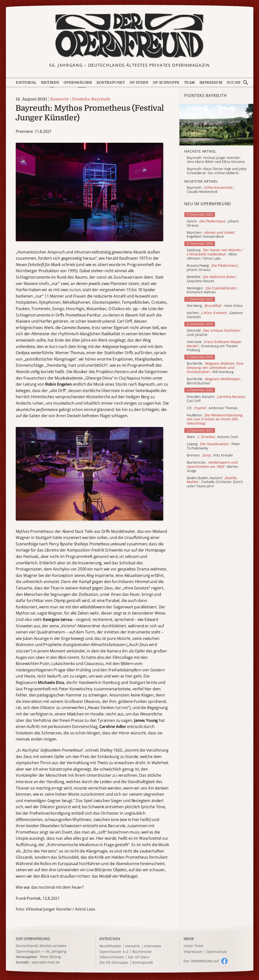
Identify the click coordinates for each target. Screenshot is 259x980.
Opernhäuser (78, 82)
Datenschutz (217, 952)
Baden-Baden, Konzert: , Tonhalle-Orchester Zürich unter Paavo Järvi (215, 482)
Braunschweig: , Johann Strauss (213, 268)
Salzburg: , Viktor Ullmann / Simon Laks (215, 254)
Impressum (211, 82)
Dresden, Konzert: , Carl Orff (216, 399)
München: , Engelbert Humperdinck (211, 235)
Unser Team (194, 946)
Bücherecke (142, 952)
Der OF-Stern (139, 957)
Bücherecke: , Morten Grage (213, 467)
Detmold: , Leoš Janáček (214, 333)
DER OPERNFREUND (33, 939)
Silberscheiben (112, 957)
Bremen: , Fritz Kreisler (210, 455)
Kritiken (50, 82)
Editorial (26, 82)
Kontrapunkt (111, 82)
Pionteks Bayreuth (91, 99)
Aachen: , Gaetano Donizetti (215, 315)
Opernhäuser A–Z (114, 952)
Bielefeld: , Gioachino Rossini (212, 279)
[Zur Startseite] (130, 36)
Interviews (153, 946)
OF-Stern (139, 82)
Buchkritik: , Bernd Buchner (214, 381)
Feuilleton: (215, 419)
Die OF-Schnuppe (114, 963)
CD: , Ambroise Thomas (212, 408)
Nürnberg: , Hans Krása (215, 306)
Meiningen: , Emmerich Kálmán (212, 290)
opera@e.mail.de (46, 962)
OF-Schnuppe (166, 82)
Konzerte (60, 99)
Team (190, 82)
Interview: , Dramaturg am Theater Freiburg (215, 346)
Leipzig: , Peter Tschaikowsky (213, 446)
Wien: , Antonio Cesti (212, 437)
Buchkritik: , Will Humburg (215, 368)
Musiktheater (110, 946)
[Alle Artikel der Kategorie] (216, 125)
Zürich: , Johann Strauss (213, 223)
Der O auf (201, 961)
